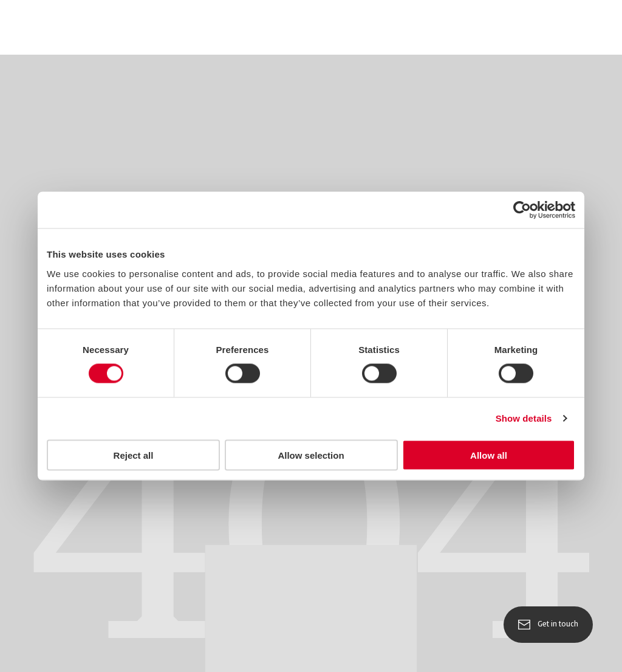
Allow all (489, 455)
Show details (524, 418)
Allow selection (311, 455)
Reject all (134, 455)
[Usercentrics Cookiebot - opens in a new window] (522, 210)
